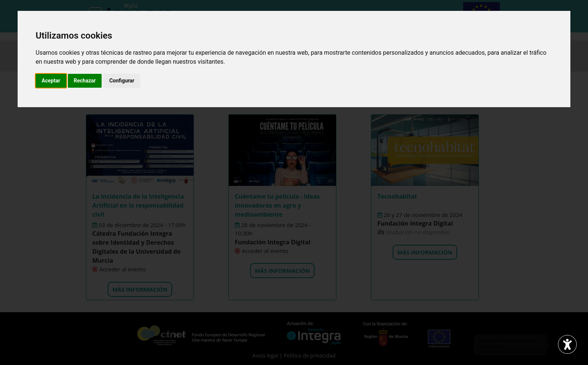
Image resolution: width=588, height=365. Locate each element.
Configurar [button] (122, 81)
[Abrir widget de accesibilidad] (567, 344)
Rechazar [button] (85, 81)
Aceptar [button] (51, 81)
